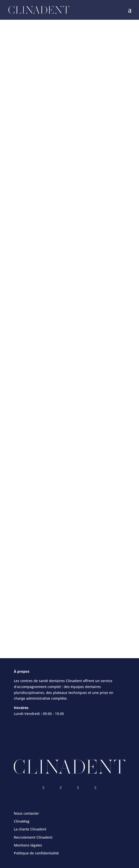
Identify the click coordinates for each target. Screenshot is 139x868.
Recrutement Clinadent (33, 837)
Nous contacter (26, 813)
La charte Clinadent (30, 829)
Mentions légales (28, 845)
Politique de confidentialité (36, 853)
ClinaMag (22, 821)
